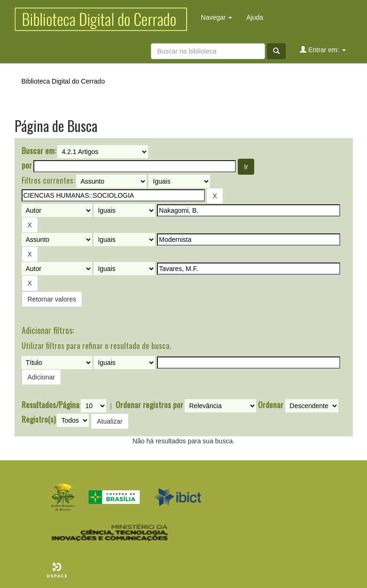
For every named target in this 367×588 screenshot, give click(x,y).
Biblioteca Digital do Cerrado (63, 81)
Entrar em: (323, 50)
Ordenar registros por (149, 405)
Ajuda (255, 17)
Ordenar (271, 405)
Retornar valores (52, 299)
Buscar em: (39, 151)
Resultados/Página (51, 405)
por (27, 165)
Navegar (217, 17)
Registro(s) (39, 419)
